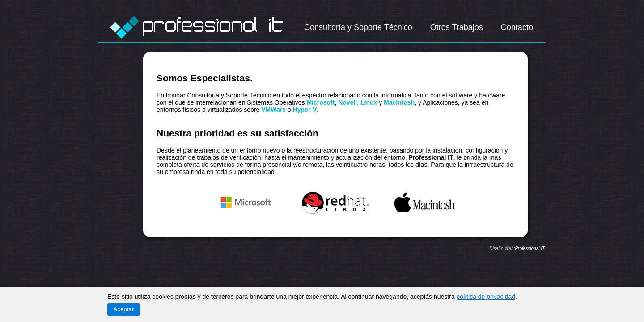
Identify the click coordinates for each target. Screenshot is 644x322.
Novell (347, 102)
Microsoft (320, 102)
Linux (369, 102)
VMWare (273, 110)
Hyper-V (305, 110)
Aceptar (123, 309)
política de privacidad (486, 297)
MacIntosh (399, 102)
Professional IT (530, 248)
